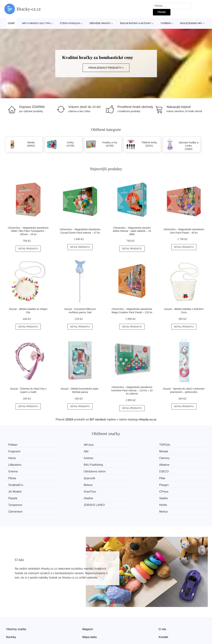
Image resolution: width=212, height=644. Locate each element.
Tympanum (172, 484)
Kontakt (163, 616)
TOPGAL (119, 445)
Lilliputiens (67, 458)
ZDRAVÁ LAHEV (19, 491)
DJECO (118, 465)
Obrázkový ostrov (72, 465)
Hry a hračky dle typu (36, 23)
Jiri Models (68, 478)
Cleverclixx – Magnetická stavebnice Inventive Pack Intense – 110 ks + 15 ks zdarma (132, 390)
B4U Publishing (123, 458)
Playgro (14, 478)
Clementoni (120, 491)
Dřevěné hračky (100, 23)
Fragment (171, 445)
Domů (11, 23)
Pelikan (13, 445)
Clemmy (14, 458)
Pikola (169, 465)
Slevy (10, 624)
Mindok (65, 451)
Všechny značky (16, 608)
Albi (11, 451)
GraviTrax (119, 478)
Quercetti (14, 471)
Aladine (65, 484)
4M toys (66, 445)
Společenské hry (191, 23)
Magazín (88, 608)
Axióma (170, 451)
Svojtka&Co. (121, 471)
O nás (162, 608)
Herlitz (65, 491)
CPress (170, 478)
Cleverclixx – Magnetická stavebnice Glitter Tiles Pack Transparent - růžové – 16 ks (28, 231)
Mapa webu (90, 616)
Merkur (170, 491)
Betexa (170, 471)
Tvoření (166, 23)
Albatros (171, 458)
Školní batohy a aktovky (136, 23)
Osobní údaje (91, 624)
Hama (117, 451)
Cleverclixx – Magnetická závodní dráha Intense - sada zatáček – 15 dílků (132, 231)
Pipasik (13, 484)
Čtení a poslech (70, 23)
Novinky (11, 616)
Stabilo (117, 484)
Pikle (64, 471)
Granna (13, 465)
